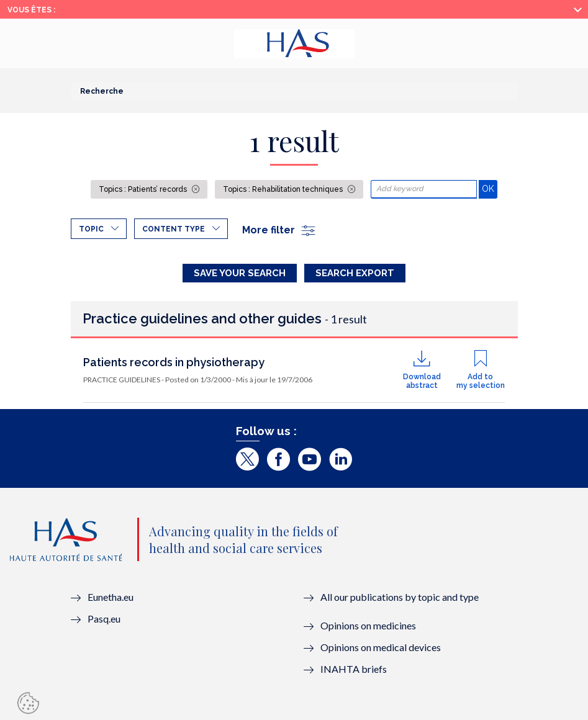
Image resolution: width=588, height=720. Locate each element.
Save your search (240, 273)
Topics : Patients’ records (144, 189)
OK (490, 188)
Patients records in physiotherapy (174, 362)
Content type (174, 229)
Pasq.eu (104, 619)
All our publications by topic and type (400, 597)
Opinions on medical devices (381, 647)
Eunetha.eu (111, 597)
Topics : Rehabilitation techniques (284, 189)
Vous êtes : (31, 10)
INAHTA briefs (354, 669)
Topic (91, 229)
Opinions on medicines (368, 625)
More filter (279, 230)
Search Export (355, 273)
